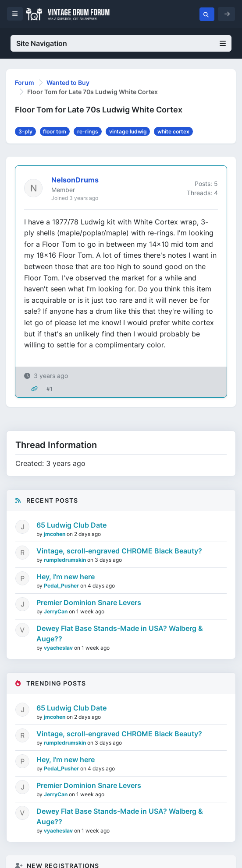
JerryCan (56, 611)
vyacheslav (59, 648)
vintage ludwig (128, 131)
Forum (25, 82)
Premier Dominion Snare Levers (89, 602)
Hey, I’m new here (66, 577)
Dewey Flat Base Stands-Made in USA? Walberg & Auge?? (120, 633)
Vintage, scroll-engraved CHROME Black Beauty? (119, 551)
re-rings (88, 131)
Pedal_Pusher (62, 586)
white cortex (173, 131)
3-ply (25, 131)
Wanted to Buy (68, 82)
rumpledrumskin (66, 560)
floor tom (55, 131)
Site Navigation (121, 43)
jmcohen (55, 534)
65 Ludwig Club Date (71, 525)
